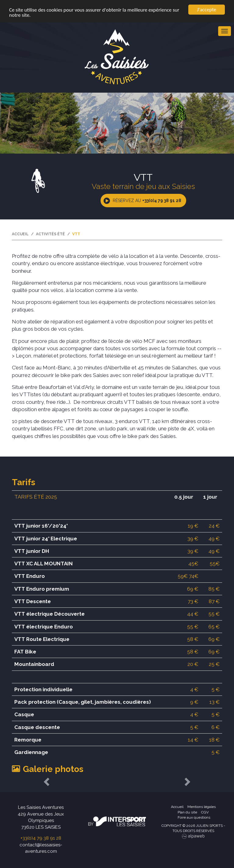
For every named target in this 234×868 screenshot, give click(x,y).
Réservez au (147, 201)
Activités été (50, 234)
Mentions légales (202, 807)
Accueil (20, 234)
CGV (205, 812)
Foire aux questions (194, 817)
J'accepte (207, 10)
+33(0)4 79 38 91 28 (41, 838)
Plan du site (187, 812)
